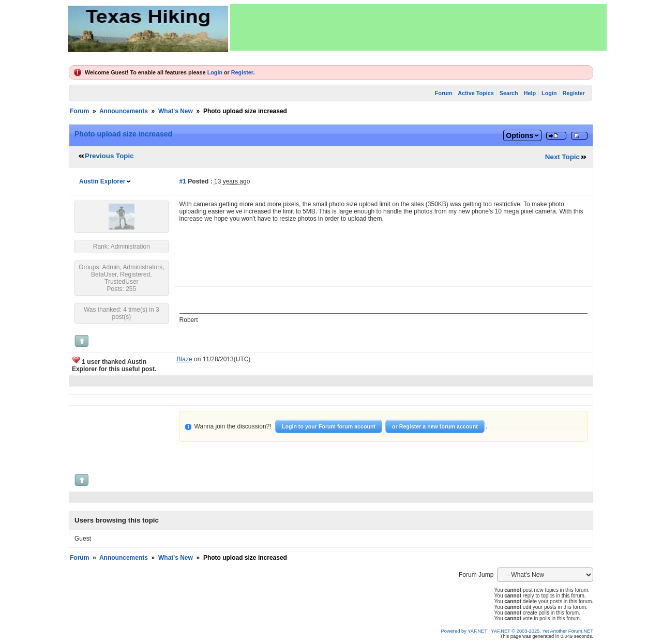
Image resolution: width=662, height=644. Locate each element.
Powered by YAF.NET (464, 631)
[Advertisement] (418, 27)
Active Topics (476, 93)
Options (520, 135)
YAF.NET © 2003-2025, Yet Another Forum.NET (542, 631)
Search (509, 93)
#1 (183, 181)
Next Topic (562, 157)
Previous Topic (109, 156)
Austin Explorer (102, 181)
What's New (176, 111)
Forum (444, 93)
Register (242, 72)
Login (215, 72)
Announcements (124, 111)
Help (530, 93)
